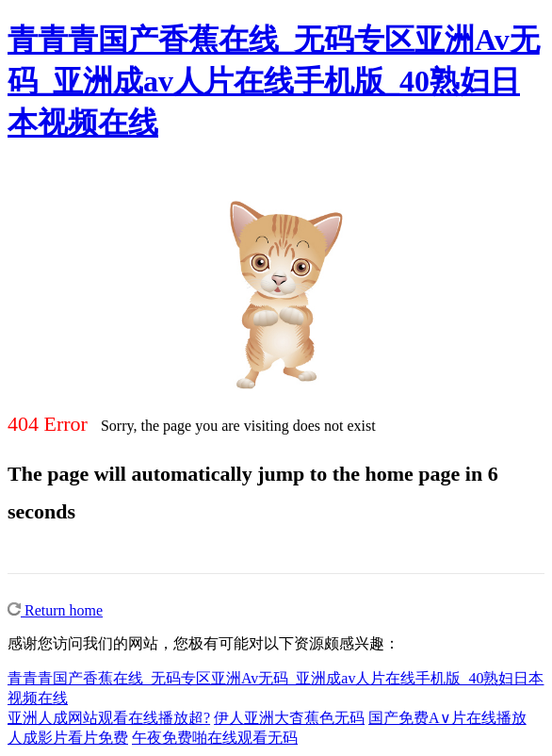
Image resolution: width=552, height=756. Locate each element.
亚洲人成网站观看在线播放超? (109, 718)
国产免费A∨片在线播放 (447, 718)
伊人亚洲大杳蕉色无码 (289, 718)
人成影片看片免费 (68, 738)
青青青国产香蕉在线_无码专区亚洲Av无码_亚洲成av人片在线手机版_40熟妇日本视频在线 (274, 81)
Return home (55, 610)
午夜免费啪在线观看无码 (215, 738)
